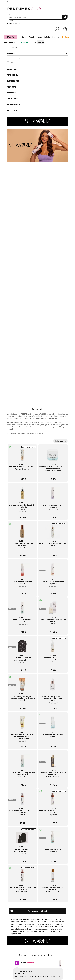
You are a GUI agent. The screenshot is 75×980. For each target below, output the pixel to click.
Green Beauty (22, 42)
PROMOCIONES (14, 23)
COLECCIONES (37, 111)
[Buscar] (65, 17)
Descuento (37, 69)
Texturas (37, 87)
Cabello (47, 37)
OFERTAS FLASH (10, 37)
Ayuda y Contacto (13, 2)
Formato (37, 93)
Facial (31, 37)
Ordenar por (60, 441)
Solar (66, 37)
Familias (37, 54)
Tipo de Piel (37, 75)
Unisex (12, 47)
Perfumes (23, 37)
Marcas (41, 42)
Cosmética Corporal (16, 59)
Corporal (39, 37)
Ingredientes (37, 81)
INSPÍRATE (11, 21)
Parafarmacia (10, 42)
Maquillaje (56, 37)
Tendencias (37, 99)
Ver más (33, 42)
